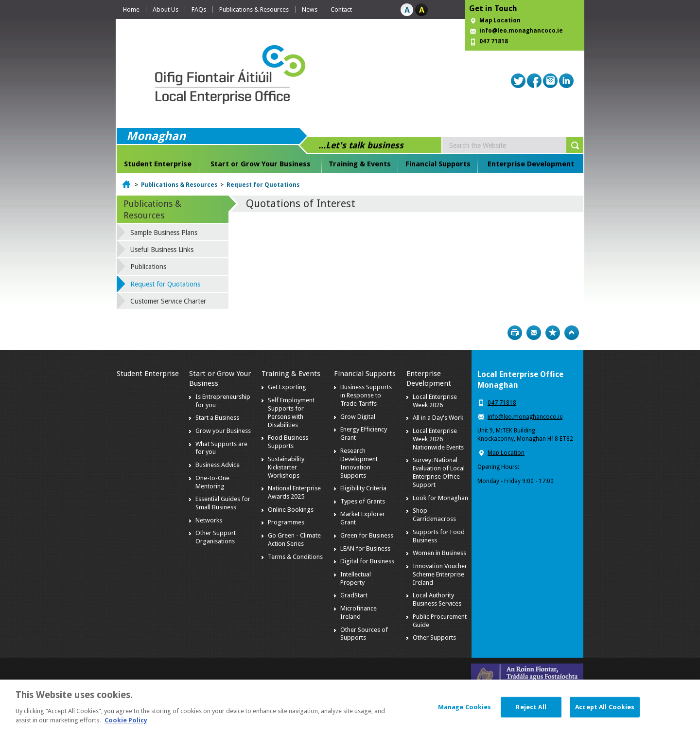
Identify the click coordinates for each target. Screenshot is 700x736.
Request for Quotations (263, 185)
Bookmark (553, 333)
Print (515, 333)
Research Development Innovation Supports (359, 463)
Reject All (531, 716)
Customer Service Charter (168, 301)
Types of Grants (363, 501)
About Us (166, 9)
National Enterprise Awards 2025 (294, 492)
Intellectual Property (356, 578)
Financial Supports (438, 164)
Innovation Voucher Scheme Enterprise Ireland (440, 574)
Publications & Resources (254, 9)
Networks (209, 520)
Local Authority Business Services (437, 599)
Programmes (286, 522)
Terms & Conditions (295, 557)
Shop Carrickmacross (434, 515)
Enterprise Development (531, 164)
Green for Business (367, 535)
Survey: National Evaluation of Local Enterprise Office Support (439, 472)
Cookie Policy (126, 729)
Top (572, 333)
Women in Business (439, 553)
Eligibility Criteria (363, 488)
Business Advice (218, 465)
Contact (341, 9)
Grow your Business (223, 431)
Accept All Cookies (605, 716)
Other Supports (434, 637)
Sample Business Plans (164, 233)
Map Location (500, 20)
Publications (148, 267)
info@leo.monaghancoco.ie (521, 31)
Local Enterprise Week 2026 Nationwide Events (438, 439)
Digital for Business (367, 561)
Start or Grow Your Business (261, 164)
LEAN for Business (365, 548)
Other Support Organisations (216, 537)
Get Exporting (287, 387)
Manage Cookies (465, 716)
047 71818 (494, 41)
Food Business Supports (288, 442)
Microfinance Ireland (359, 612)
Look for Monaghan (440, 498)
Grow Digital (358, 417)
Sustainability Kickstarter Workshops (286, 467)
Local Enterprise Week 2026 (435, 401)
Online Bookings (291, 510)
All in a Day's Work (438, 418)
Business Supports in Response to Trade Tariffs (366, 395)
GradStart (354, 595)
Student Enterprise (158, 164)
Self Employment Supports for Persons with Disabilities (291, 413)
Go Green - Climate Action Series (294, 539)
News (310, 9)
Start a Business (217, 418)
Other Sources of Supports (364, 634)
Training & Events (360, 164)
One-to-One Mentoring (212, 482)
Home (131, 9)
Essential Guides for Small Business (223, 503)
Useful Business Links (162, 250)
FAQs (199, 9)
